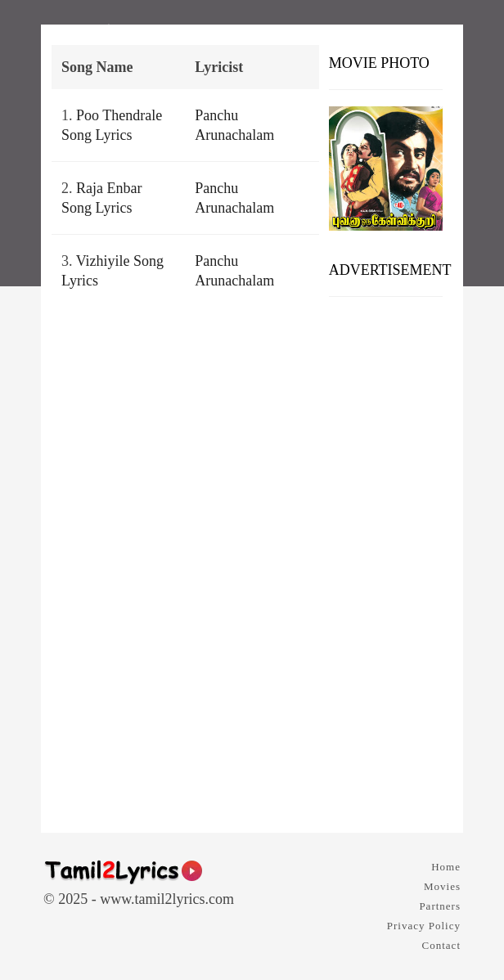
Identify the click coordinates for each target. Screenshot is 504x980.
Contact (441, 945)
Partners (440, 906)
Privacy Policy (424, 926)
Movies (442, 886)
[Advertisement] (386, 559)
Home (446, 867)
